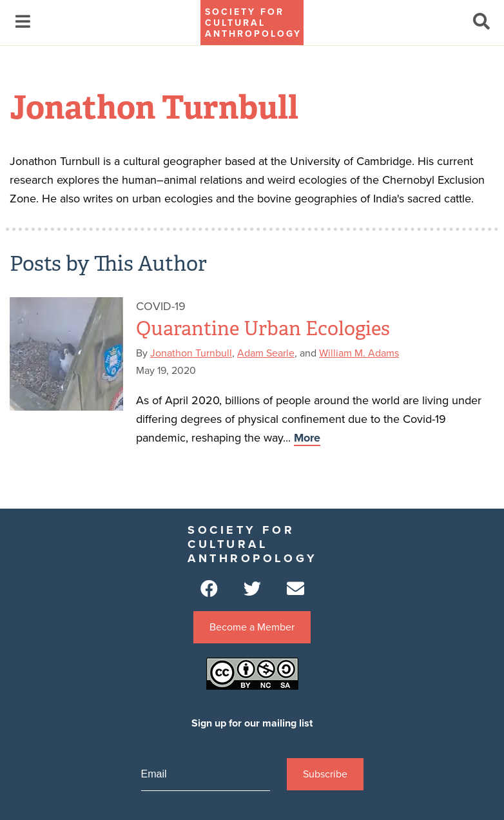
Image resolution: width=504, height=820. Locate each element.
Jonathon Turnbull (191, 353)
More (307, 438)
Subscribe (325, 774)
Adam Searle (266, 353)
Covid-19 (161, 306)
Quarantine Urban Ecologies (263, 329)
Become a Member (252, 627)
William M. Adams (359, 353)
